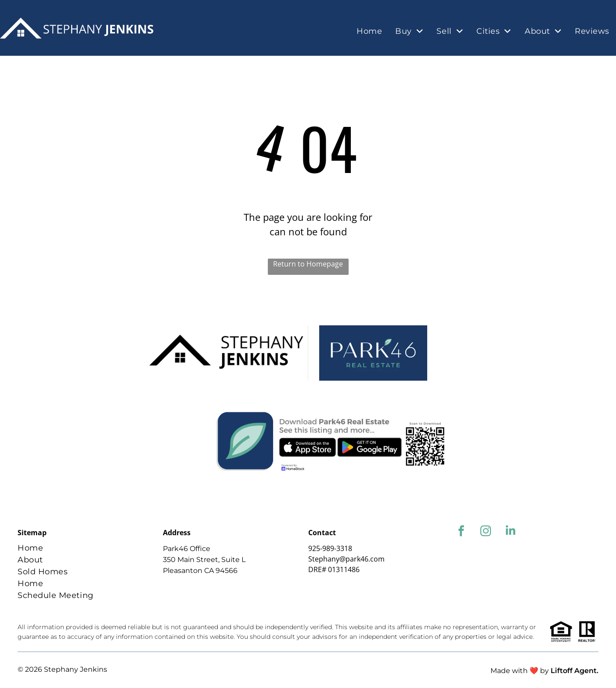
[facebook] (461, 532)
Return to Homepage (308, 264)
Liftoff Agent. (575, 671)
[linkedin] (510, 532)
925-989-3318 (330, 548)
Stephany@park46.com (346, 559)
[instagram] (486, 532)
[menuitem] (369, 31)
